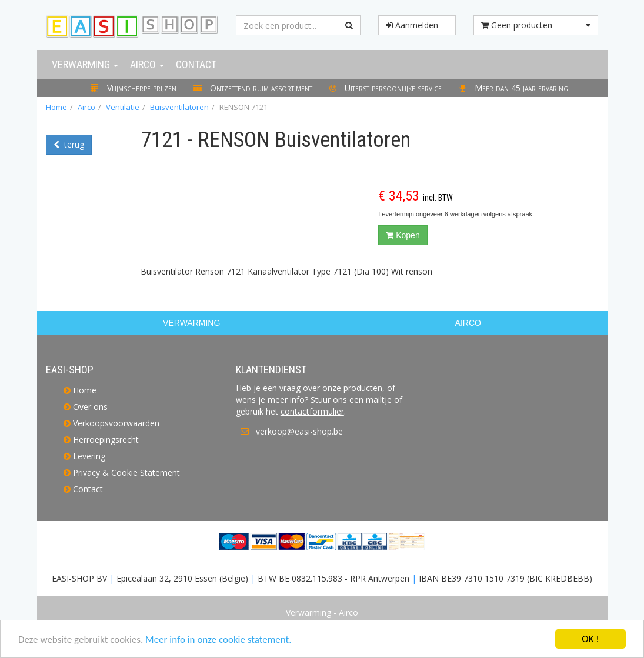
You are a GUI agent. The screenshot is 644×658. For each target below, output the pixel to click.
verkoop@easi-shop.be (299, 431)
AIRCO (468, 323)
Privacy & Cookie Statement (126, 472)
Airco (147, 64)
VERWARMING (191, 323)
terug (69, 144)
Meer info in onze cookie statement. (218, 640)
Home (56, 107)
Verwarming (85, 64)
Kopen (403, 235)
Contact (196, 64)
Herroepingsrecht (106, 440)
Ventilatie (123, 107)
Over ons (90, 407)
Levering (89, 456)
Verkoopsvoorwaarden (116, 423)
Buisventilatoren (179, 107)
